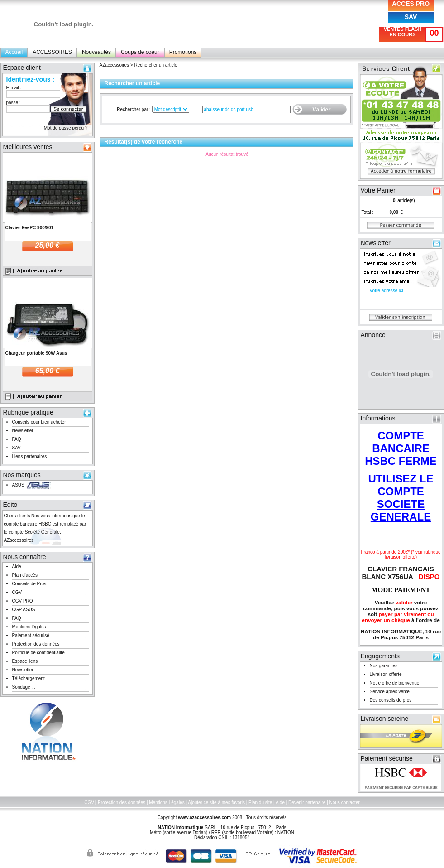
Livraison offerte (386, 674)
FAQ (17, 439)
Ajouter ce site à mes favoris (216, 803)
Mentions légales (29, 627)
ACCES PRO (411, 4)
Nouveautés (96, 52)
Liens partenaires (30, 456)
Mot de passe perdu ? (66, 128)
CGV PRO (23, 601)
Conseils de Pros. (30, 584)
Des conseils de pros (391, 700)
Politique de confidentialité (38, 653)
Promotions (183, 52)
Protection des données (36, 644)
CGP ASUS (24, 610)
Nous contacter (345, 803)
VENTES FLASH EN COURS (403, 32)
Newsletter (23, 431)
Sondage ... (24, 687)
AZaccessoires (115, 65)
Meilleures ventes (28, 147)
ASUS (18, 485)
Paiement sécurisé (31, 635)
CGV (17, 592)
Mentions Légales (167, 803)
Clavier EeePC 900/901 (30, 228)
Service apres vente (390, 692)
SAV (411, 17)
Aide (17, 567)
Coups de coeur (140, 52)
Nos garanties (384, 666)
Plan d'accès (25, 575)
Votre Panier (378, 190)
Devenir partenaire (307, 803)
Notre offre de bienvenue (395, 683)
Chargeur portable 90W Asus (36, 353)
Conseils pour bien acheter (39, 422)
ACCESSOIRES (52, 52)
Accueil (14, 52)
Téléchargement (29, 678)
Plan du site (260, 803)
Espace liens (25, 661)
